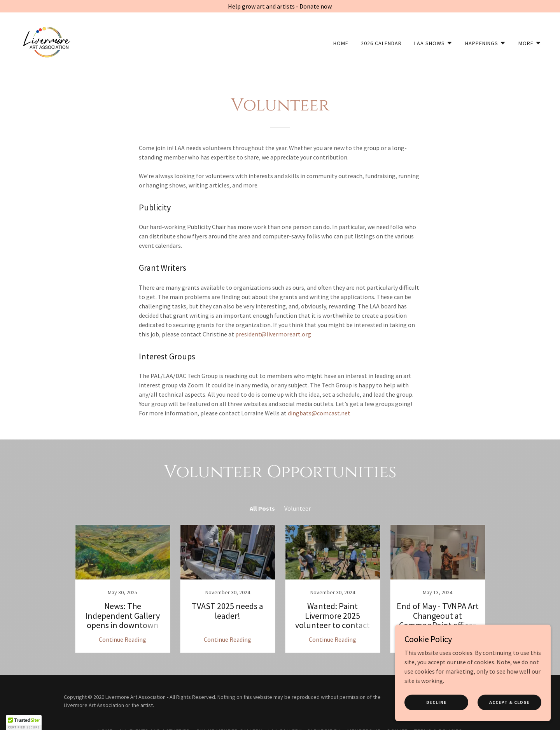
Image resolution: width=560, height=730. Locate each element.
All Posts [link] (262, 508)
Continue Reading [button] (122, 639)
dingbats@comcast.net (319, 413)
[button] (433, 43)
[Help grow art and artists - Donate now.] (280, 6)
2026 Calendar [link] (381, 43)
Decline (437, 702)
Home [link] (341, 43)
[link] (46, 41)
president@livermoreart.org (273, 334)
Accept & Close (509, 702)
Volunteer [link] (297, 508)
